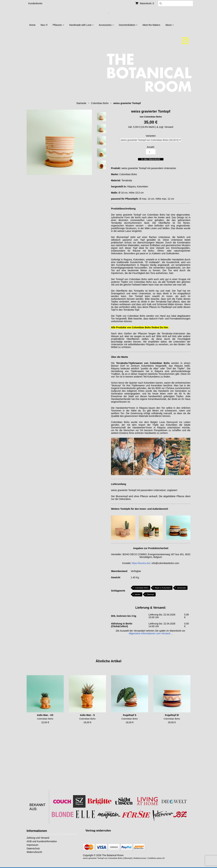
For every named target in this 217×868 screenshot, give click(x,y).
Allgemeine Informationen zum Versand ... (151, 633)
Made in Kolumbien (163, 588)
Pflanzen (58, 25)
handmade (181, 588)
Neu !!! (44, 25)
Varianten (151, 136)
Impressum (32, 845)
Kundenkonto (35, 3)
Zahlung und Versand (38, 838)
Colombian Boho (142, 588)
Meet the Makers (151, 25)
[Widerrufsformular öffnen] (98, 831)
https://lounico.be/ (141, 563)
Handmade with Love (81, 25)
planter (138, 594)
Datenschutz (33, 848)
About (169, 25)
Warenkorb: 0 (145, 3)
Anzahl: (151, 147)
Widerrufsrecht (34, 852)
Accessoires (106, 25)
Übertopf (150, 594)
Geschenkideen (128, 25)
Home (32, 25)
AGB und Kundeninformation (42, 841)
